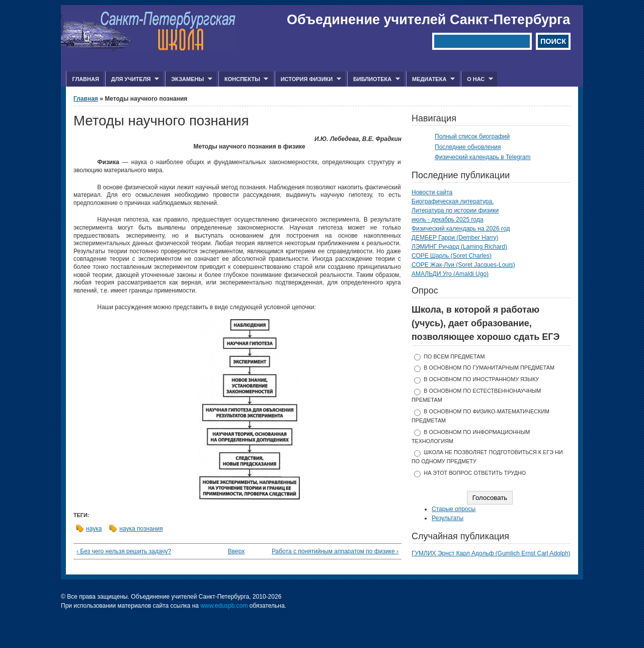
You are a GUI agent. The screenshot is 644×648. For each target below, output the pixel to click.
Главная (85, 79)
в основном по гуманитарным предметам (489, 368)
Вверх (234, 551)
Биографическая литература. (453, 201)
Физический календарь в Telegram (482, 157)
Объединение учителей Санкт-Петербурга (428, 20)
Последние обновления (468, 147)
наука (94, 529)
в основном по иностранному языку (481, 379)
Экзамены (189, 79)
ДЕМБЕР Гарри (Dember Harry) (455, 238)
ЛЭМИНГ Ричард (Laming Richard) (459, 247)
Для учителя (132, 79)
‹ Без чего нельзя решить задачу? (124, 551)
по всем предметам (454, 356)
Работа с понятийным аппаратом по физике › (335, 551)
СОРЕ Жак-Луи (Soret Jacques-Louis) (463, 265)
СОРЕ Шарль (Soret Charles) (452, 256)
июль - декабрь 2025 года (448, 220)
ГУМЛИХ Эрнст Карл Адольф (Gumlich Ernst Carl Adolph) (491, 553)
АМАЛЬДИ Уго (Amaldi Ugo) (450, 274)
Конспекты (243, 79)
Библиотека (374, 79)
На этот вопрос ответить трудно (475, 473)
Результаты (448, 518)
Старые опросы (454, 509)
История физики (308, 79)
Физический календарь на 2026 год (461, 229)
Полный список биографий (472, 136)
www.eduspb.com (224, 606)
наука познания (141, 529)
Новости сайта (432, 192)
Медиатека (430, 79)
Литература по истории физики (455, 210)
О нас (477, 79)
